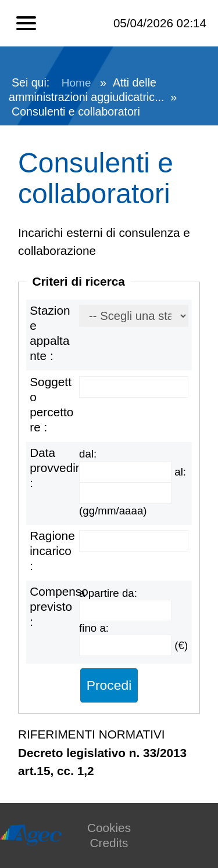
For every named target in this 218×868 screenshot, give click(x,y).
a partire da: (108, 593)
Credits (109, 843)
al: (180, 472)
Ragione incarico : (52, 551)
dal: (88, 454)
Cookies (109, 828)
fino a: (94, 628)
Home (76, 83)
